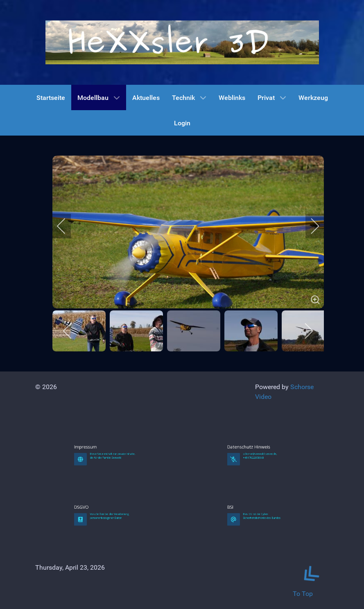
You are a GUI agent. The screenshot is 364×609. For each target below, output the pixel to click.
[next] (310, 226)
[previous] (67, 226)
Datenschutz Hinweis (255, 505)
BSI (248, 566)
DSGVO (96, 566)
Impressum (98, 505)
